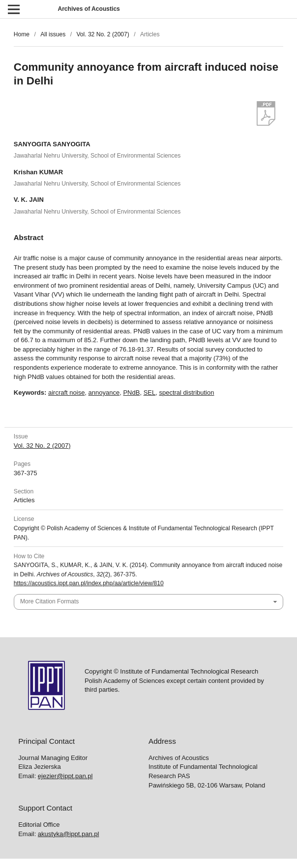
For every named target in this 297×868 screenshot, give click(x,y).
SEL (150, 393)
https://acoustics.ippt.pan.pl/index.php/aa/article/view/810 (89, 583)
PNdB (131, 393)
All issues (53, 34)
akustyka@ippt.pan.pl (69, 834)
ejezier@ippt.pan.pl (65, 776)
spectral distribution (186, 393)
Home (22, 34)
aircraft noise (66, 393)
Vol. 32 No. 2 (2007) (103, 34)
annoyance (104, 393)
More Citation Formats (49, 601)
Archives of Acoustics (89, 9)
